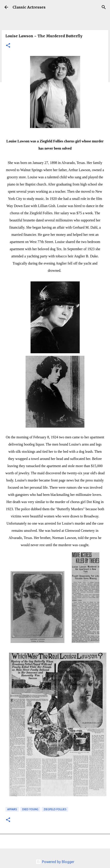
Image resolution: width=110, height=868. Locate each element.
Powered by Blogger (55, 862)
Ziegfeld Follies (55, 809)
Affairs (12, 809)
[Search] (104, 7)
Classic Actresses (29, 7)
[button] (8, 46)
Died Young (30, 809)
